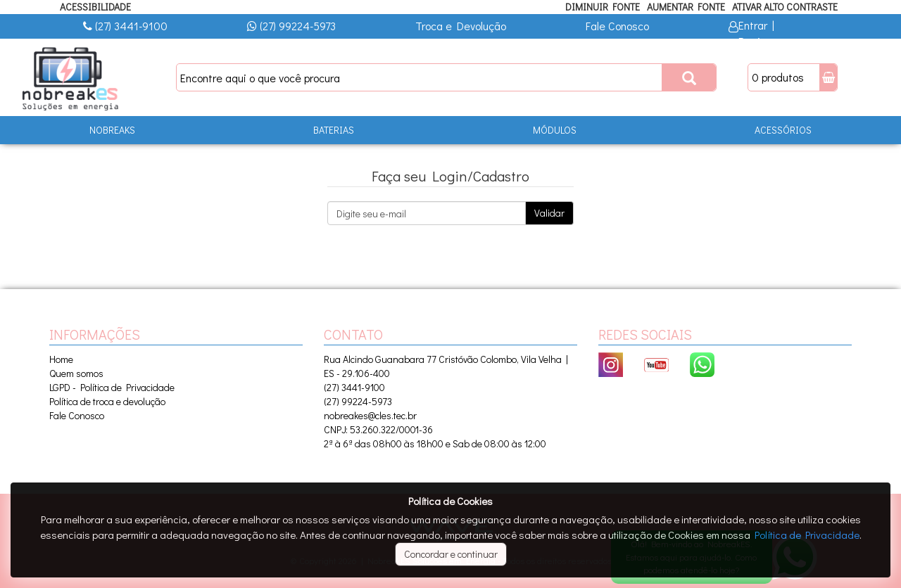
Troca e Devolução (461, 26)
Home (61, 359)
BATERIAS (334, 130)
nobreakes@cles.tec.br (370, 415)
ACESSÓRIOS (783, 130)
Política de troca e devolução (107, 401)
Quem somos (76, 373)
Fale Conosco (617, 26)
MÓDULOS (555, 130)
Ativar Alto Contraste (785, 7)
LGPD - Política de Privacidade (112, 387)
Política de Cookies (450, 501)
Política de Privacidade (807, 535)
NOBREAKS (112, 130)
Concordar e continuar (451, 554)
